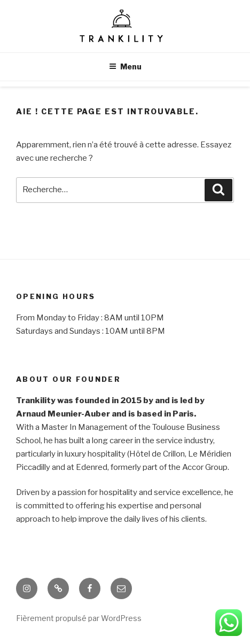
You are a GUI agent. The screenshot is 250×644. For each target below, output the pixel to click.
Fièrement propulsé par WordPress (79, 618)
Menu (125, 66)
